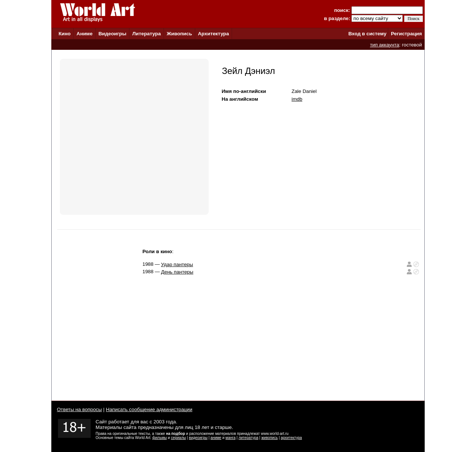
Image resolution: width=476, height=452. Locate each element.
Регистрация (406, 34)
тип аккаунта (385, 45)
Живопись (179, 34)
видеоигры (198, 438)
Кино (65, 34)
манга (230, 438)
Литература (147, 34)
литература (248, 438)
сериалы (178, 438)
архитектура (291, 438)
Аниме (85, 34)
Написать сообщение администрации (149, 409)
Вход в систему (367, 34)
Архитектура (213, 34)
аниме (216, 438)
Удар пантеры (177, 264)
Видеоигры (112, 34)
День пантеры (177, 272)
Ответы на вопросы (79, 409)
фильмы (160, 438)
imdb (297, 99)
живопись (270, 438)
